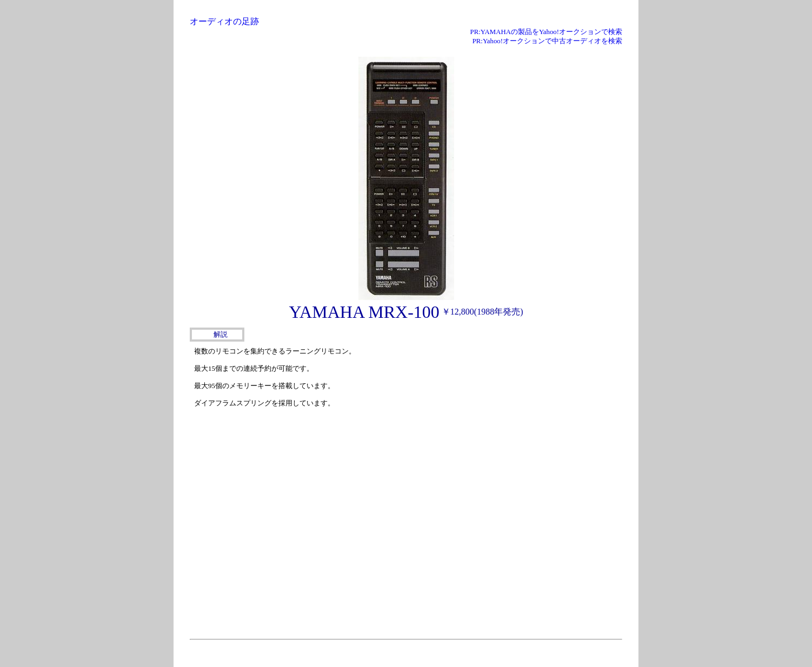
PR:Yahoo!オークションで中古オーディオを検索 (547, 41)
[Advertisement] (541, 412)
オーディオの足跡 (224, 21)
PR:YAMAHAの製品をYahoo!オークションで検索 (546, 32)
